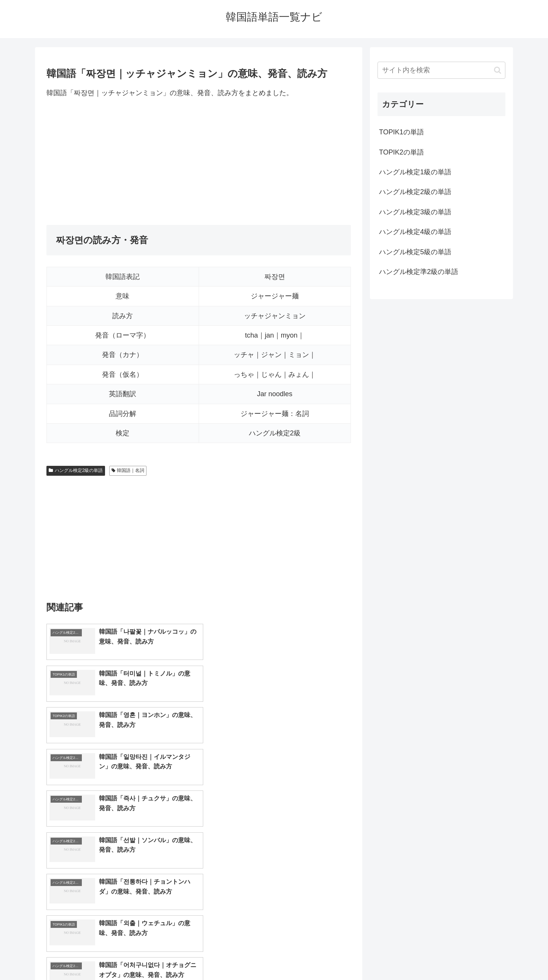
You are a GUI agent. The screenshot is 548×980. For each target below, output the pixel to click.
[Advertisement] (199, 162)
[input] (441, 70)
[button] (498, 70)
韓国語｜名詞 (128, 470)
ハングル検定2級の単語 (76, 470)
